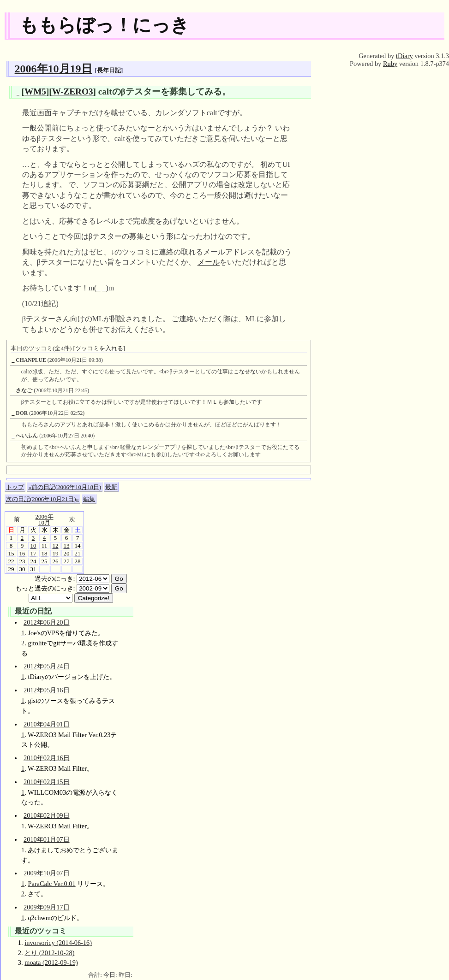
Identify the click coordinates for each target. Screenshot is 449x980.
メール (209, 262)
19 (56, 553)
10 (33, 546)
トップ (15, 487)
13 (67, 546)
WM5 (35, 92)
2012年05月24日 (47, 666)
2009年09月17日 (47, 907)
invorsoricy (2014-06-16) (58, 943)
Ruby (390, 64)
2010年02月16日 (47, 758)
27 (67, 561)
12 (56, 546)
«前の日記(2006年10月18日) (65, 487)
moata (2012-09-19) (51, 962)
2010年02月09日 (47, 815)
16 (22, 553)
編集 (89, 499)
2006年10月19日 (54, 69)
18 (45, 553)
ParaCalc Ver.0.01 (51, 884)
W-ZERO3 (73, 92)
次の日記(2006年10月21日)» (42, 499)
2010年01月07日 (47, 839)
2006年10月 (45, 520)
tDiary (404, 56)
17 (33, 553)
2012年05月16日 (47, 690)
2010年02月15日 (47, 782)
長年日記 (109, 70)
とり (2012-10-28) (49, 953)
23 (22, 561)
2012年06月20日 (47, 622)
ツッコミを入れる (99, 348)
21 (78, 553)
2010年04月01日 (47, 724)
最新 (111, 487)
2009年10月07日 (47, 873)
